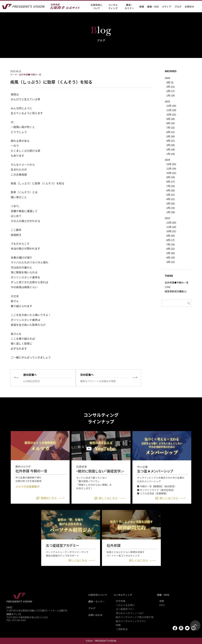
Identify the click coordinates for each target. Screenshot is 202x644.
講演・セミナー (97, 601)
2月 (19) (171, 208)
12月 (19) (171, 106)
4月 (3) (170, 82)
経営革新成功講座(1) (176, 291)
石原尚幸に (97, 6)
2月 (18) (171, 149)
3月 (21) (171, 87)
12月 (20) (171, 164)
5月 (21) (171, 195)
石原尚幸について (98, 595)
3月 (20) (171, 145)
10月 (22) (171, 114)
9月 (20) (171, 119)
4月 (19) (171, 257)
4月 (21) (171, 141)
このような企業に (125, 605)
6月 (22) (171, 249)
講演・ (129, 6)
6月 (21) (171, 132)
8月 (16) (171, 123)
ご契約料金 (122, 629)
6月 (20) (171, 190)
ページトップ (195, 625)
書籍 (162, 601)
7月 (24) (171, 186)
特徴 (118, 625)
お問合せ (189, 7)
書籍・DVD (153, 7)
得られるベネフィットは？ (130, 613)
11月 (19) (171, 168)
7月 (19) (171, 244)
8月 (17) (171, 182)
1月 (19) (171, 95)
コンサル (113, 6)
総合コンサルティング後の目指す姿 (135, 617)
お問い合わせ (95, 615)
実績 (142, 7)
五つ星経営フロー (125, 609)
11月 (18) (171, 110)
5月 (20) (171, 136)
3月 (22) (171, 262)
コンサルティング (123, 595)
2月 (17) (171, 91)
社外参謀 (121, 601)
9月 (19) (171, 177)
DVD (162, 605)
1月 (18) (171, 212)
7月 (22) (171, 127)
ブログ (178, 7)
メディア (167, 7)
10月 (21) (171, 231)
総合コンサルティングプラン (131, 621)
